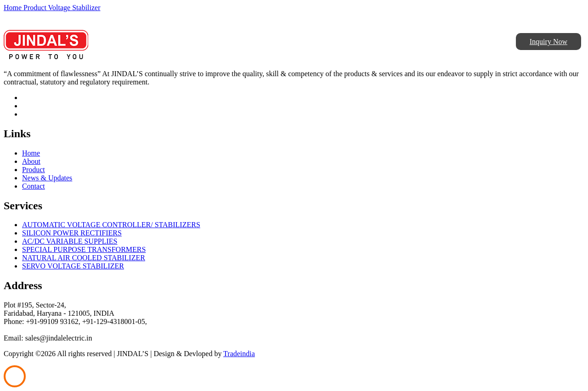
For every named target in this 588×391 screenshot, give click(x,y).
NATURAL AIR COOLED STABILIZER (84, 258)
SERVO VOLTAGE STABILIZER (73, 266)
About (31, 161)
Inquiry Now (548, 42)
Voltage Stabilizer (74, 8)
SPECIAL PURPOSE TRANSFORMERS (84, 249)
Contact (34, 186)
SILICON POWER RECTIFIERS (72, 233)
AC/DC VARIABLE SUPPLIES (70, 241)
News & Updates (47, 178)
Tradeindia (239, 354)
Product (36, 8)
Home (14, 8)
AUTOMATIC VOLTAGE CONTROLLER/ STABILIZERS (111, 225)
